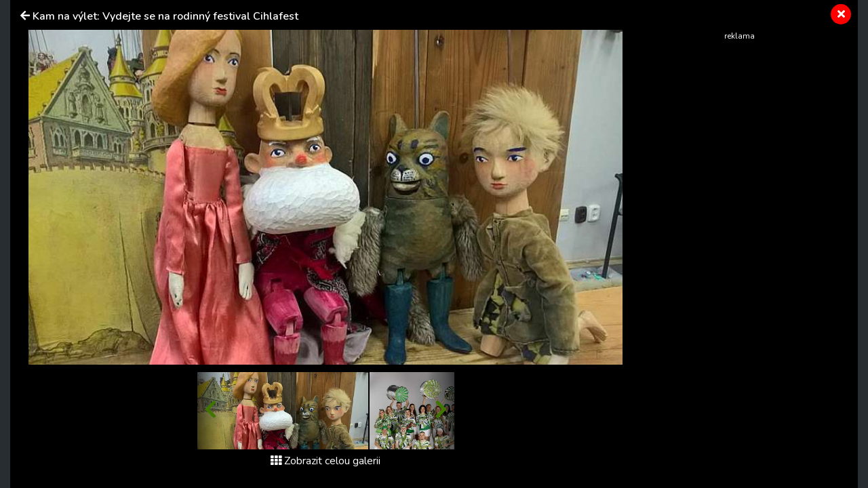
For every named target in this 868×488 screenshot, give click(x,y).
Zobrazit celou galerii (325, 461)
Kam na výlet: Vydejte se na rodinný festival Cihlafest (165, 16)
